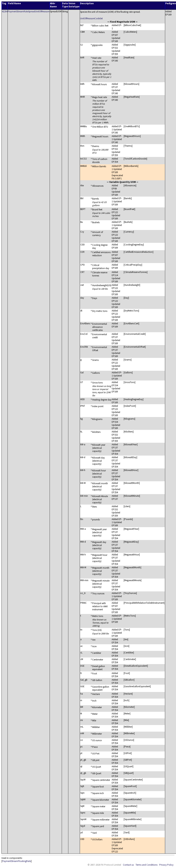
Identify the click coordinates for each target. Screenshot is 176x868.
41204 (5, 11)
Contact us (128, 865)
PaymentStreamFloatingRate (17, 861)
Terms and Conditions (147, 865)
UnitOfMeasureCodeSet (91, 18)
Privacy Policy (166, 865)
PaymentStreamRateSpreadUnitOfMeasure (29, 11)
